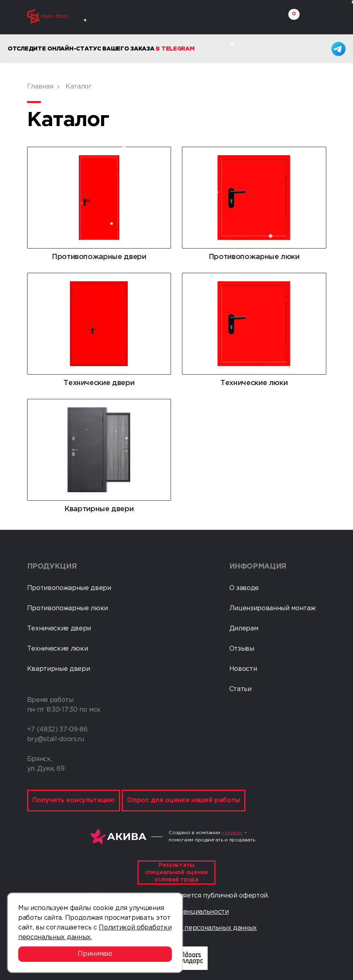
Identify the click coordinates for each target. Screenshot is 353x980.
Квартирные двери (59, 669)
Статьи (240, 689)
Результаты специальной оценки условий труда (176, 873)
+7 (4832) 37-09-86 (57, 730)
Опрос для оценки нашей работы (184, 800)
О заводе (244, 588)
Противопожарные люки (68, 608)
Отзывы (242, 649)
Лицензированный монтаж (273, 608)
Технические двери (59, 629)
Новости (243, 669)
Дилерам (244, 629)
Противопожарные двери (69, 588)
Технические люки (58, 649)
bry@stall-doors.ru (56, 739)
